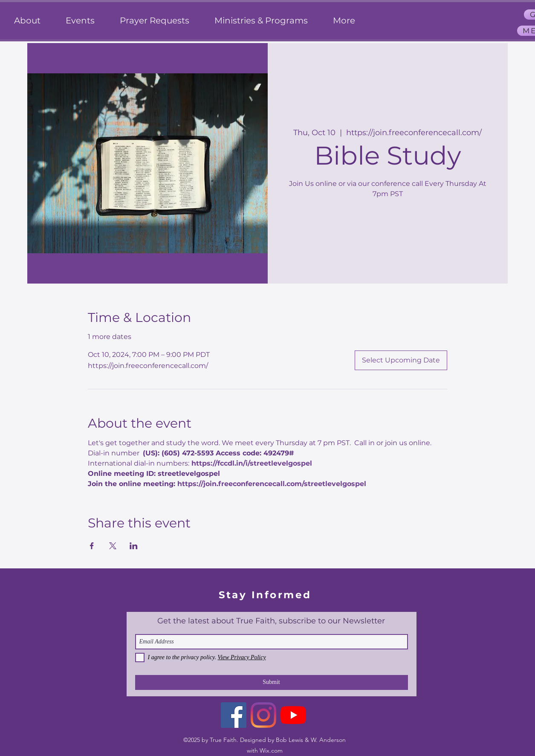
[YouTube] (293, 715)
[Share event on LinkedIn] (134, 546)
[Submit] (272, 682)
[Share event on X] (113, 546)
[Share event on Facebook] (92, 546)
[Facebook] (234, 715)
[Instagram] (263, 715)
